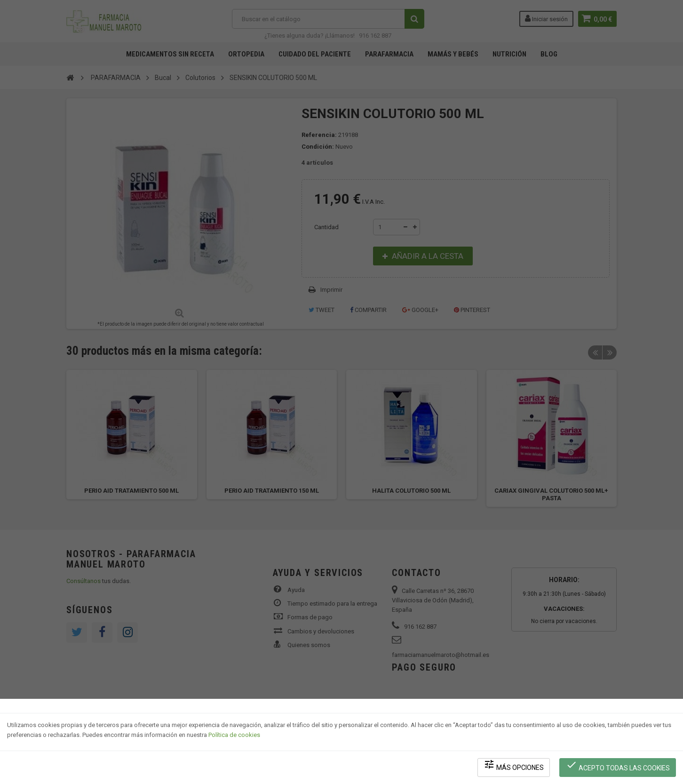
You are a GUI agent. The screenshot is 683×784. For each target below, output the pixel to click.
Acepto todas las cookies (618, 765)
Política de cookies (234, 735)
